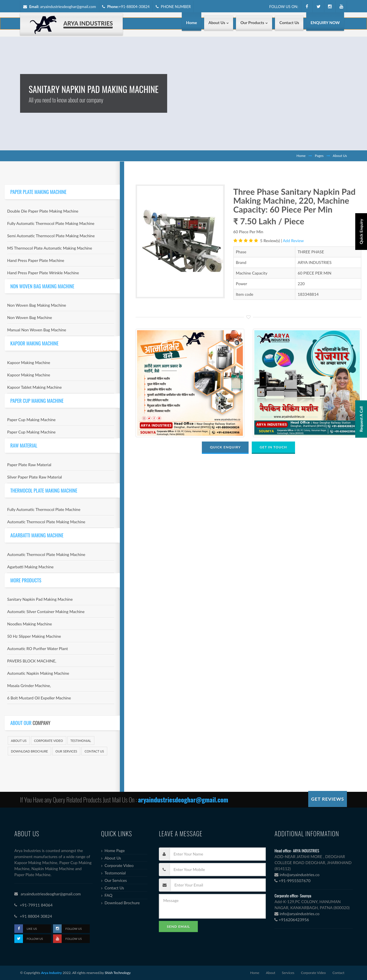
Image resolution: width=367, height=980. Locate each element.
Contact (338, 973)
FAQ (109, 895)
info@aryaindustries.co (297, 875)
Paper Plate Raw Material (29, 465)
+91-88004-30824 (134, 7)
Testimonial (81, 741)
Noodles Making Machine (30, 624)
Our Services (66, 751)
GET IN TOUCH (273, 447)
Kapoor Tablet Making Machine (34, 387)
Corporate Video (49, 741)
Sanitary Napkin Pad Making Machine (40, 599)
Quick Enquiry (361, 263)
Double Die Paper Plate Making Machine (43, 211)
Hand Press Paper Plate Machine (36, 260)
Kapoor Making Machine (29, 362)
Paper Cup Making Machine (31, 420)
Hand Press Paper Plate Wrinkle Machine (43, 273)
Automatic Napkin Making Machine (38, 673)
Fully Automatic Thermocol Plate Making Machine (51, 223)
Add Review (293, 241)
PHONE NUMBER (173, 7)
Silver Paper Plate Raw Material (35, 477)
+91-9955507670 (292, 881)
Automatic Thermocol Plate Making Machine (46, 522)
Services (288, 973)
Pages (319, 156)
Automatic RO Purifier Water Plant (38, 649)
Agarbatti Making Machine (30, 567)
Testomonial (115, 873)
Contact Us (94, 751)
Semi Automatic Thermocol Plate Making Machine (51, 236)
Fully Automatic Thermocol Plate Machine (44, 509)
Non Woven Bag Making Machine (37, 305)
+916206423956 (292, 920)
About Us (19, 741)
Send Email (178, 926)
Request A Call (361, 479)
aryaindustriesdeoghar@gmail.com (68, 7)
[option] (180, 241)
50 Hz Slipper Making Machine (34, 636)
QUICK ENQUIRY (225, 447)
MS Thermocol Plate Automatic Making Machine (50, 248)
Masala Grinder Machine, (29, 686)
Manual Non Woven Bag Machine (37, 330)
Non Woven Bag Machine (30, 317)
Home (301, 156)
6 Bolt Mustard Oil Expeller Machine (39, 698)
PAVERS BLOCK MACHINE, (32, 661)
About (271, 973)
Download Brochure (29, 751)
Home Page (115, 850)
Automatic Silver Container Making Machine (46, 611)
